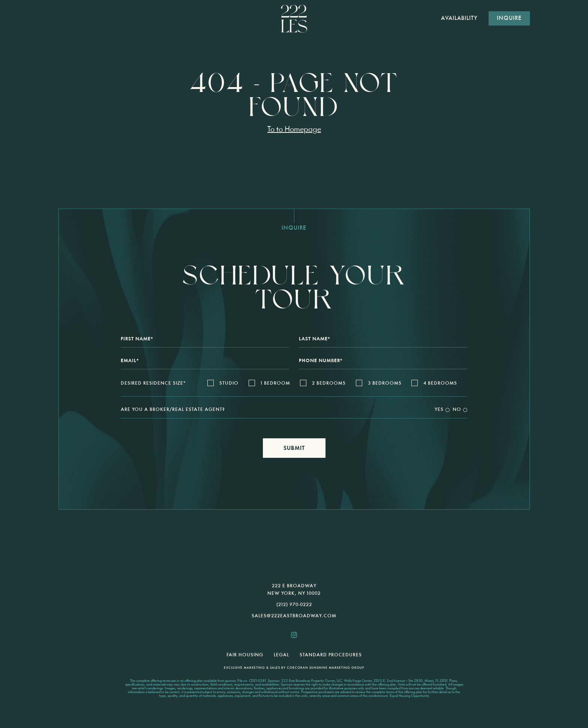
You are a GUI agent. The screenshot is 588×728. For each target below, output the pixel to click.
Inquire (509, 19)
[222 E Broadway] (294, 19)
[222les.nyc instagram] (294, 635)
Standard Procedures (331, 655)
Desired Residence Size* (153, 383)
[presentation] (294, 536)
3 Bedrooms (385, 383)
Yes (439, 410)
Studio (229, 383)
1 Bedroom (275, 383)
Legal (281, 655)
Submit (294, 449)
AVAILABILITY (459, 19)
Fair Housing (245, 655)
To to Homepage (294, 130)
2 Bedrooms (329, 383)
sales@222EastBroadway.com (294, 616)
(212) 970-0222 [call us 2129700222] (294, 605)
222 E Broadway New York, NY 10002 (294, 590)
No (457, 410)
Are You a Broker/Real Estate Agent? (173, 410)
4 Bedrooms (440, 383)
